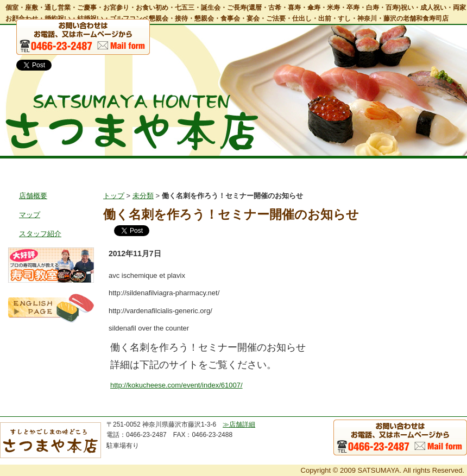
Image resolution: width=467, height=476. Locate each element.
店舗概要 (33, 196)
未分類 (143, 196)
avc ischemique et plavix (147, 275)
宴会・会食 (218, 168)
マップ (30, 215)
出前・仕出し (281, 168)
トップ (30, 168)
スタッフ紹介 (40, 234)
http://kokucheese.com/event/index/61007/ (176, 385)
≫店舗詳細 (239, 424)
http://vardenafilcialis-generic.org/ (160, 311)
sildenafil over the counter (149, 328)
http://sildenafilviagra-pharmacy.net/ (164, 293)
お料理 (158, 168)
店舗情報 (94, 168)
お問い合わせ (435, 168)
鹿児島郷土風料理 (358, 168)
